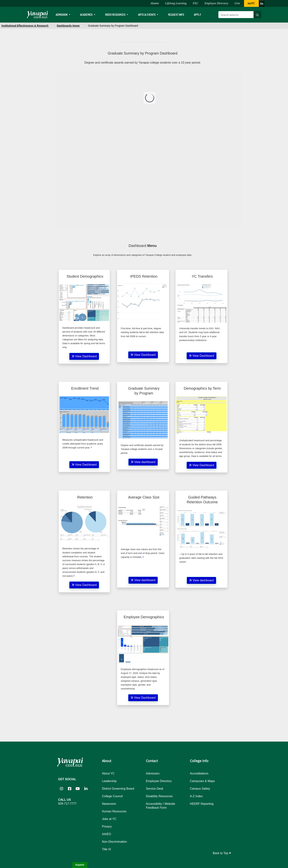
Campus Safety (200, 789)
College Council (112, 796)
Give (237, 3)
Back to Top (222, 853)
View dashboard (143, 462)
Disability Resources (159, 796)
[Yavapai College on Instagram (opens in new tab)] (62, 789)
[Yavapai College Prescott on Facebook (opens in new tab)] (70, 789)
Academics (87, 15)
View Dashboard (84, 356)
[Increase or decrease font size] (261, 3)
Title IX (106, 849)
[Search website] (236, 15)
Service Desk (155, 789)
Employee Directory (216, 3)
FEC (195, 3)
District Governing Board (118, 789)
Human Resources (114, 811)
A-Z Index (196, 796)
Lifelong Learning (176, 3)
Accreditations (199, 773)
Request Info (176, 15)
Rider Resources (116, 15)
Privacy (107, 827)
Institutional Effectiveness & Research (25, 26)
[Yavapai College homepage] (37, 15)
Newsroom (109, 804)
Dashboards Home (68, 26)
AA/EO (106, 834)
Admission (62, 15)
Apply (197, 15)
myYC (251, 3)
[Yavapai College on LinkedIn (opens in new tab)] (86, 789)
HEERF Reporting (202, 804)
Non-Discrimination (114, 842)
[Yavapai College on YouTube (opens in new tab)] (78, 789)
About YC (108, 773)
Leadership (109, 781)
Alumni (155, 3)
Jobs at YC (109, 819)
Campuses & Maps (202, 781)
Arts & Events (147, 15)
